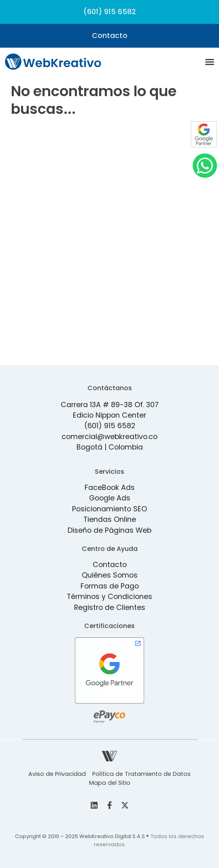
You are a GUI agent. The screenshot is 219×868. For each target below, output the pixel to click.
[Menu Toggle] (210, 62)
